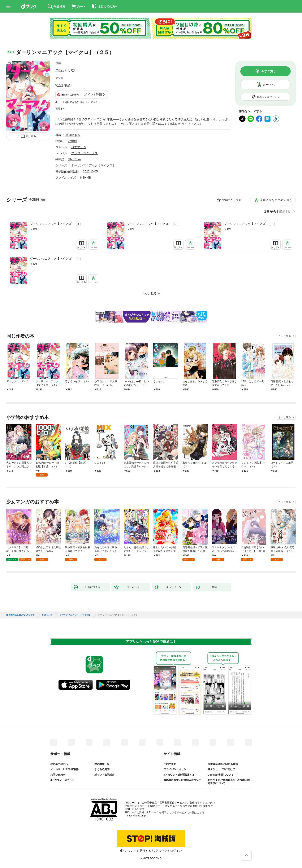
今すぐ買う (269, 71)
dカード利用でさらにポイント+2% (75, 102)
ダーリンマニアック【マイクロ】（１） (56, 224)
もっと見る (285, 336)
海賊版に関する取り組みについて (182, 780)
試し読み (31, 136)
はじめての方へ (59, 764)
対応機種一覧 (102, 764)
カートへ (269, 85)
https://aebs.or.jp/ (137, 816)
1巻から (270, 212)
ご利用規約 (170, 764)
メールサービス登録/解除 (64, 769)
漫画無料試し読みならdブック (21, 615)
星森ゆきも (63, 71)
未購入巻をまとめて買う (276, 200)
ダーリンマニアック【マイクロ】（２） (154, 224)
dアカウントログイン (62, 780)
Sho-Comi (75, 159)
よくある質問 (102, 769)
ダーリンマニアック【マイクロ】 (93, 165)
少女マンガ (79, 147)
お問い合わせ (58, 775)
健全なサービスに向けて (221, 769)
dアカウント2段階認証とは (179, 775)
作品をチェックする (268, 97)
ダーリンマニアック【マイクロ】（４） (56, 259)
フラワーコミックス (85, 153)
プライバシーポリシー (176, 769)
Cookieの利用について (221, 775)
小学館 (73, 141)
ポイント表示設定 (104, 775)
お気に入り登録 (232, 200)
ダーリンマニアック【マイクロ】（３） (250, 224)
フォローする (73, 71)
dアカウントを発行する (136, 851)
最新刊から (287, 212)
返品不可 (60, 109)
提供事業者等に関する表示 (223, 764)
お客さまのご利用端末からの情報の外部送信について (229, 782)
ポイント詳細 (93, 95)
